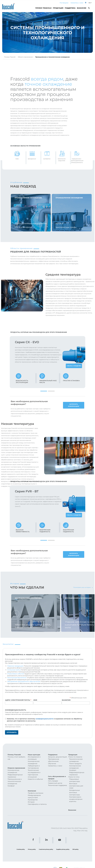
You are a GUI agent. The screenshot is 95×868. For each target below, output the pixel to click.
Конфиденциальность (16, 710)
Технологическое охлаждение (76, 760)
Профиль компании (36, 787)
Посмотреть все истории (83, 587)
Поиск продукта (75, 764)
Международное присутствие (34, 791)
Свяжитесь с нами (77, 3)
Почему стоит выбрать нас (16, 758)
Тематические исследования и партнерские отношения (34, 774)
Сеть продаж (53, 776)
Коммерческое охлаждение (13, 768)
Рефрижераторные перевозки (15, 773)
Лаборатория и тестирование (34, 767)
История (31, 796)
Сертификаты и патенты (37, 798)
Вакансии (82, 8)
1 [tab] (44, 391)
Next (90, 614)
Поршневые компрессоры (75, 780)
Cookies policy (21, 843)
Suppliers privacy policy (63, 843)
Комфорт (11, 783)
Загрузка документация (57, 757)
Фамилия (66, 700)
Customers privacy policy (46, 843)
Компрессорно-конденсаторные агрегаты (76, 799)
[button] (86, 3)
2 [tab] (51, 391)
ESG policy (76, 843)
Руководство (33, 794)
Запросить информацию (74, 405)
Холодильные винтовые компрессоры (75, 793)
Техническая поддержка (57, 781)
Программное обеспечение (54, 760)
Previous (16, 614)
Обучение (52, 764)
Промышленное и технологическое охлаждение (15, 778)
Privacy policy (32, 843)
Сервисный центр (55, 778)
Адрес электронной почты (18, 700)
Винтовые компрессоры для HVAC (76, 786)
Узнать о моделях (74, 366)
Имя (35, 700)
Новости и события (35, 779)
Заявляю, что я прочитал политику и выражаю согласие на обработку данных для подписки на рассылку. (45, 720)
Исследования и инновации (34, 758)
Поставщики (64, 3)
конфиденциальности (44, 719)
